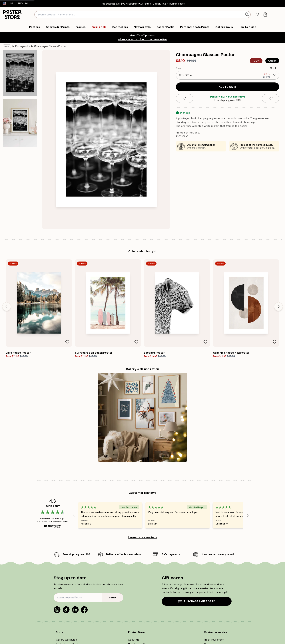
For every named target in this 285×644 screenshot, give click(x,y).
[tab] (257, 15)
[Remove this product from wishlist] (271, 98)
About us (134, 640)
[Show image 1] (20, 73)
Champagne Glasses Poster (50, 46)
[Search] (247, 15)
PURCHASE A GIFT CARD (197, 601)
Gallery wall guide (66, 640)
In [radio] (278, 68)
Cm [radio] (272, 68)
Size (178, 68)
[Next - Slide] (278, 307)
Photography (23, 46)
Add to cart (228, 87)
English (24, 4)
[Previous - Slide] (7, 307)
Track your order (214, 640)
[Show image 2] (20, 123)
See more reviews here (142, 537)
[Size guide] (185, 98)
